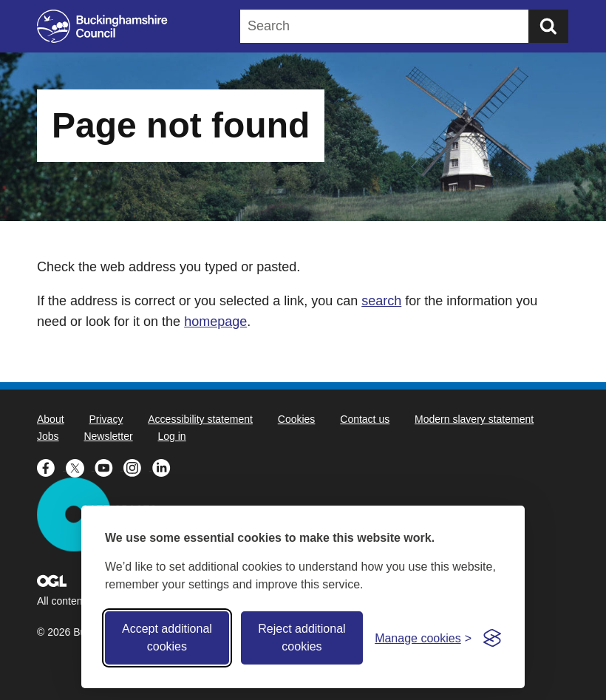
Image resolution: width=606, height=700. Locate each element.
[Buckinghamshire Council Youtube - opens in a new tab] (109, 466)
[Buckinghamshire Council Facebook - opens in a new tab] (51, 466)
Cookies (297, 419)
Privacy (106, 419)
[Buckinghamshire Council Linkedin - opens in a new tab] (165, 466)
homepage (215, 322)
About (51, 419)
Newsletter (108, 436)
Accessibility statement (200, 419)
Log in (172, 436)
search (381, 301)
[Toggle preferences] (423, 638)
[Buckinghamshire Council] (102, 26)
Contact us (365, 419)
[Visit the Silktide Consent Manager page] (492, 638)
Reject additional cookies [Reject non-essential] (302, 638)
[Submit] (548, 26)
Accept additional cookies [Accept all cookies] (167, 638)
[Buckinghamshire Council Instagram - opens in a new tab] (138, 466)
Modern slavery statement (474, 419)
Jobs (48, 436)
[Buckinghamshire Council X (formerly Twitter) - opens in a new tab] (80, 466)
